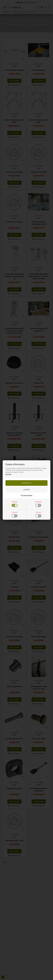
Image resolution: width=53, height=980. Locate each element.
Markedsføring (38, 504)
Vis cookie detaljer (27, 495)
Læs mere (8, 474)
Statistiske (38, 514)
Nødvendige (15, 504)
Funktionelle (15, 514)
